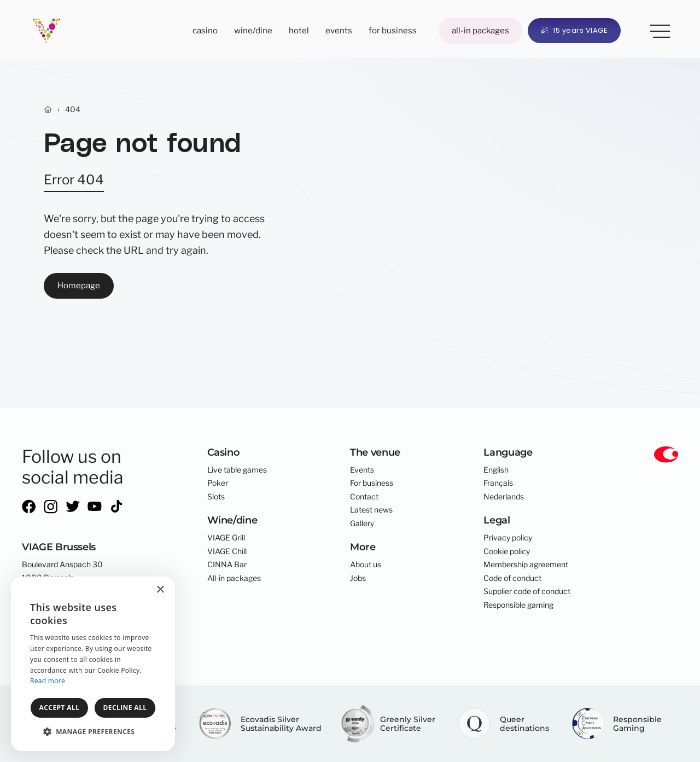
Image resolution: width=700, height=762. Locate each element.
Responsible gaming (518, 605)
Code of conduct (512, 578)
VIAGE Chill (227, 551)
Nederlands (504, 497)
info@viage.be (46, 610)
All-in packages (480, 30)
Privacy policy (508, 538)
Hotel (299, 30)
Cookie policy (507, 551)
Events (339, 30)
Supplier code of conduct (527, 591)
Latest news (371, 510)
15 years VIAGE (574, 30)
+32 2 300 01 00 (52, 597)
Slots (216, 497)
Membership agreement (526, 565)
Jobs (358, 578)
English (496, 470)
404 (73, 109)
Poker (218, 483)
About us (366, 565)
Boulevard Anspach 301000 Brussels (62, 571)
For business (393, 30)
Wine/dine (253, 30)
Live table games (237, 470)
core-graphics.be (78, 653)
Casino (205, 30)
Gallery (362, 523)
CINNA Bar (227, 565)
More (656, 29)
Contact (364, 497)
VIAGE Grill (226, 538)
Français (498, 483)
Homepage (79, 285)
